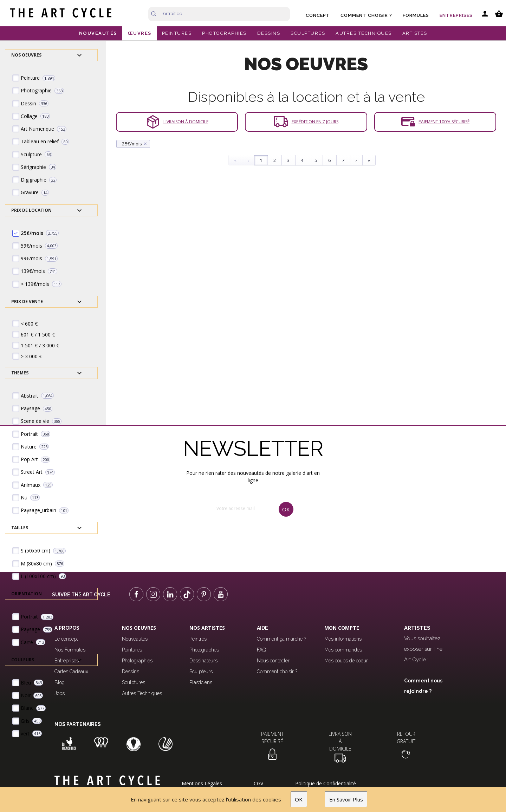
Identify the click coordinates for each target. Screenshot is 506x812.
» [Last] (369, 160)
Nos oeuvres (139, 628)
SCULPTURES (308, 33)
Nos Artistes (207, 628)
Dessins (131, 672)
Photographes (204, 650)
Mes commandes (343, 650)
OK (299, 799)
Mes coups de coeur (346, 661)
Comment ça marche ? (281, 639)
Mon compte (342, 628)
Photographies (137, 661)
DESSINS (269, 33)
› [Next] (356, 160)
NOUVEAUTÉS (98, 33)
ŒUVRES (140, 33)
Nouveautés (135, 639)
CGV (258, 783)
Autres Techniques (142, 693)
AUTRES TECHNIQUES (364, 33)
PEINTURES (177, 33)
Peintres (198, 639)
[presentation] (243, 538)
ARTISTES (415, 33)
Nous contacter (273, 661)
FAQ (261, 650)
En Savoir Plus (346, 799)
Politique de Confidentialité (326, 783)
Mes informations (343, 639)
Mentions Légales (202, 783)
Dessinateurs (203, 661)
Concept (318, 15)
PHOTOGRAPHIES (224, 33)
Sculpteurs (201, 672)
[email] (240, 509)
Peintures (132, 650)
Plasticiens (201, 682)
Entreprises (456, 15)
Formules (416, 15)
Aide (262, 628)
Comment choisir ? (366, 15)
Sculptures (134, 682)
